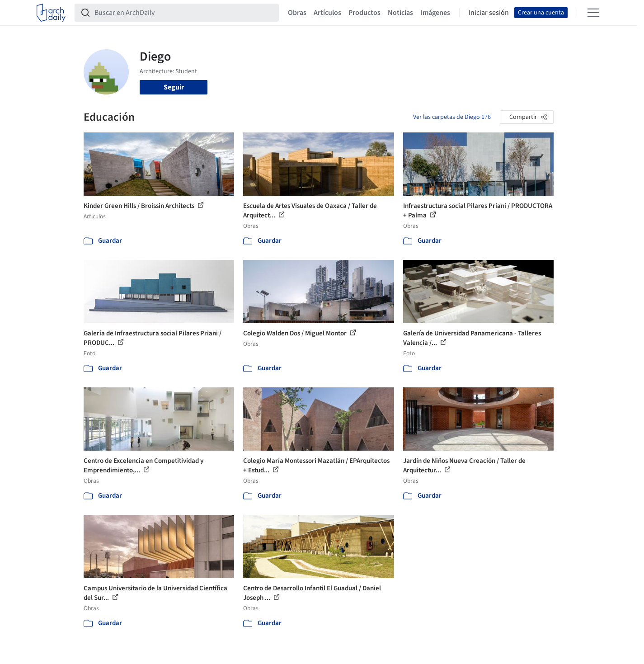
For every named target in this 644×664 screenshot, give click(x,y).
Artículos (327, 13)
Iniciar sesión (489, 13)
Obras (297, 13)
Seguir (174, 87)
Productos (364, 13)
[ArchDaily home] (51, 13)
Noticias (400, 13)
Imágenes (435, 13)
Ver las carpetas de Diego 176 (452, 117)
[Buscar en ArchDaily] (184, 13)
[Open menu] (593, 13)
